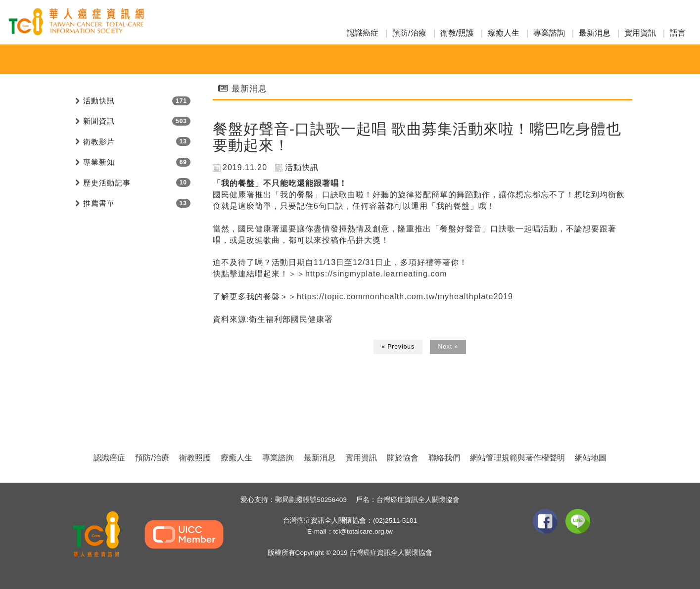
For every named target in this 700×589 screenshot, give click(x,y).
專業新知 (99, 162)
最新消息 (595, 33)
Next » (448, 347)
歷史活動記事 (107, 183)
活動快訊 (99, 101)
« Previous (398, 347)
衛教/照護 (457, 33)
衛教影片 (99, 142)
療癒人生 (504, 33)
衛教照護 (195, 458)
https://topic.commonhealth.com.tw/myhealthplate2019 (405, 296)
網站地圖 (591, 458)
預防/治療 (409, 33)
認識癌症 (363, 33)
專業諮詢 (549, 33)
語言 (678, 33)
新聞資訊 (99, 121)
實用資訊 (640, 33)
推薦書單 (99, 203)
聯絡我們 (444, 458)
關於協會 (403, 458)
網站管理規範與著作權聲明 (517, 458)
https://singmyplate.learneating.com (376, 274)
